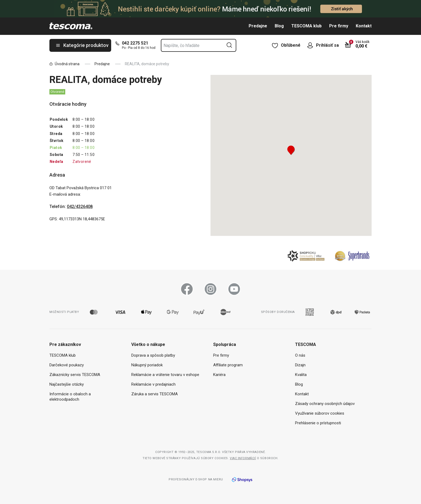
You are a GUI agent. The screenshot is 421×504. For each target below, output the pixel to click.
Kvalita (301, 375)
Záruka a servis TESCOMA (155, 394)
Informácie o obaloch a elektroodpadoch (70, 397)
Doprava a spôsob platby (153, 355)
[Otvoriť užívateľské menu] (311, 45)
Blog (279, 26)
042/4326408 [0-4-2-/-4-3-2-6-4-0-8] (80, 207)
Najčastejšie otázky (67, 384)
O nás (300, 355)
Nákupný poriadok (147, 365)
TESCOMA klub (306, 26)
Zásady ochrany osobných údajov (325, 404)
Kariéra (219, 375)
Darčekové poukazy (67, 365)
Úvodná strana (64, 64)
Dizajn (300, 365)
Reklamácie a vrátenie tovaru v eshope (165, 375)
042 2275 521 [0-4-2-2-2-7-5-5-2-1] (135, 43)
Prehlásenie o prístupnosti (318, 423)
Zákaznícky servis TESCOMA (75, 375)
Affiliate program (228, 365)
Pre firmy (339, 26)
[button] (291, 150)
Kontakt (364, 26)
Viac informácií (243, 458)
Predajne (258, 26)
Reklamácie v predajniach (153, 384)
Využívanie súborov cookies (320, 413)
